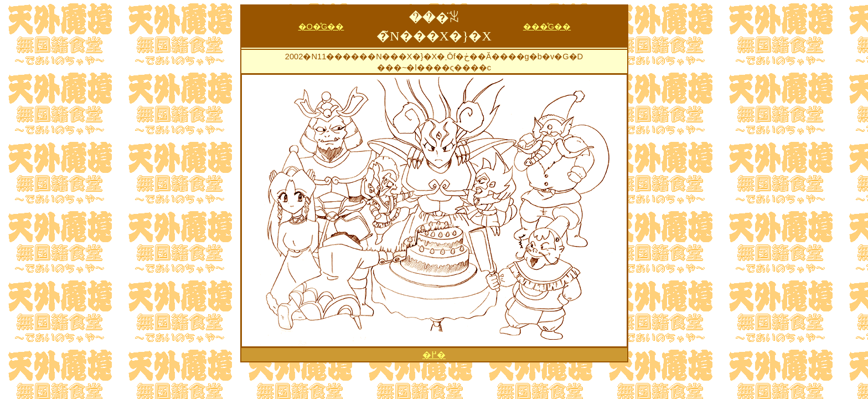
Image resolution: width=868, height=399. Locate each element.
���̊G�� (547, 27)
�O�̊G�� (321, 27)
